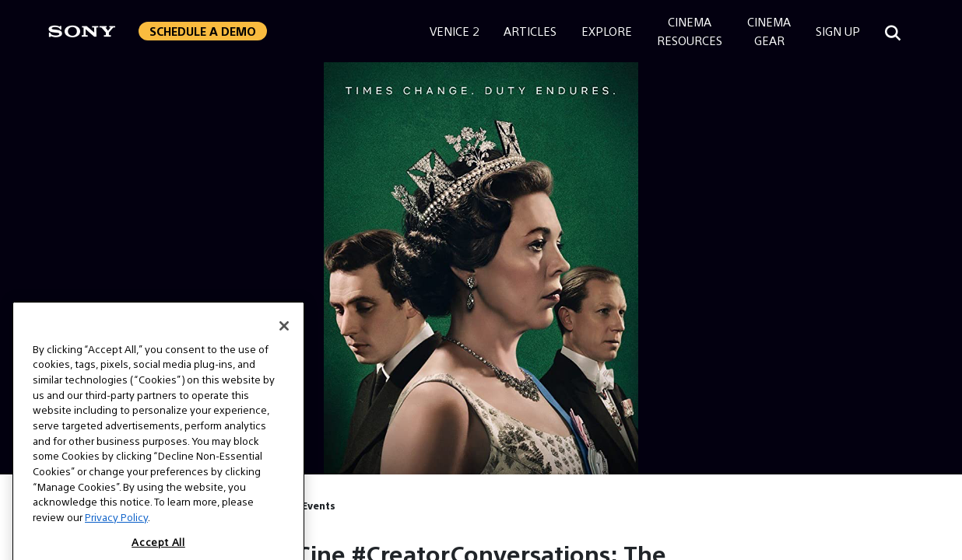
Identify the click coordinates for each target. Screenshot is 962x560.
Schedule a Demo (203, 31)
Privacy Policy (116, 530)
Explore (607, 31)
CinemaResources (690, 31)
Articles (530, 31)
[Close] (284, 338)
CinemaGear (769, 31)
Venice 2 (454, 31)
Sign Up (838, 31)
